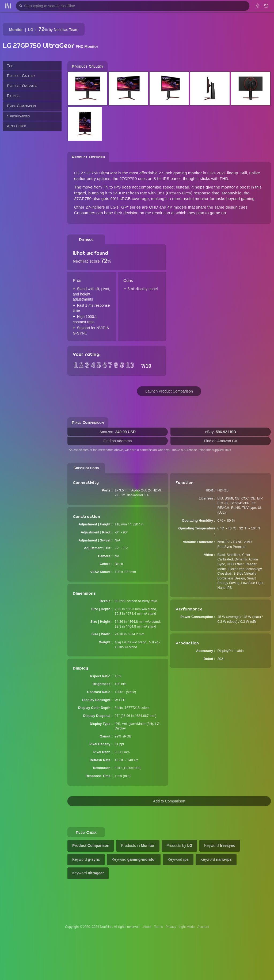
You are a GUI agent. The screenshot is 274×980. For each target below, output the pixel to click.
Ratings (13, 96)
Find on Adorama (118, 441)
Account (203, 927)
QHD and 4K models (168, 207)
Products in (138, 846)
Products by (179, 846)
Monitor (16, 30)
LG (31, 30)
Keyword (220, 846)
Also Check (16, 126)
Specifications (18, 116)
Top (10, 66)
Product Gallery (21, 76)
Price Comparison (21, 106)
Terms (159, 927)
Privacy (171, 927)
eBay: (221, 432)
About (147, 927)
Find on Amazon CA (221, 441)
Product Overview (22, 86)
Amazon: (118, 432)
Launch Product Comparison (169, 391)
